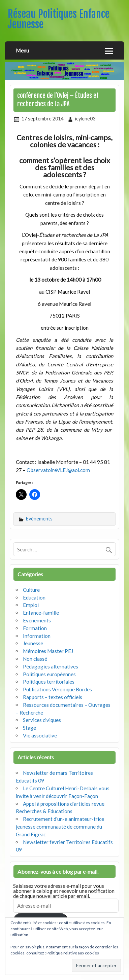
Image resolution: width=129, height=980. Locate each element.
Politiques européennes (49, 674)
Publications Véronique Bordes (57, 689)
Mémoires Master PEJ (48, 651)
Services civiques (42, 720)
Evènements (39, 519)
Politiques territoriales (49, 682)
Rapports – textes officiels (53, 697)
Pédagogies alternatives (51, 666)
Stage (29, 728)
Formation (35, 628)
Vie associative (40, 735)
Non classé (35, 659)
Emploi (31, 605)
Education (34, 597)
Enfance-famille (41, 613)
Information (37, 636)
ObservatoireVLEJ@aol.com (58, 470)
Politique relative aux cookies (73, 953)
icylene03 (85, 119)
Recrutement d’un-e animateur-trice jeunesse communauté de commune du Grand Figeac (60, 827)
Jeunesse (33, 643)
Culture (31, 590)
